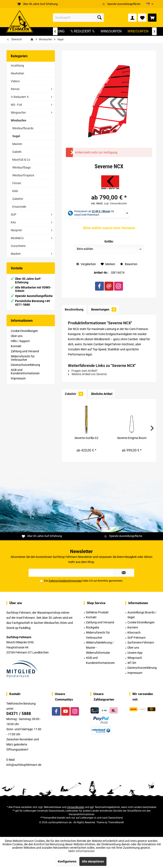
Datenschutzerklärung (25, 365)
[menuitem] (152, 18)
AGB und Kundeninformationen (25, 372)
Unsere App (135, 653)
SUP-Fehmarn (137, 638)
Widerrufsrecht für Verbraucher (23, 358)
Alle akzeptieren (93, 861)
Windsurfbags (21, 167)
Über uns (17, 336)
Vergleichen (86, 264)
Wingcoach (135, 658)
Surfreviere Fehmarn (141, 642)
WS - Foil (16, 105)
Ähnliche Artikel (102, 394)
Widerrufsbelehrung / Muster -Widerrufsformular (100, 648)
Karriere (133, 627)
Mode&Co (17, 238)
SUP (14, 215)
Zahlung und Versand (25, 351)
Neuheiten (17, 73)
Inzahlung (17, 65)
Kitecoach (134, 633)
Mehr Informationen (81, 851)
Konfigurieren (67, 861)
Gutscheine (18, 246)
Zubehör (18, 199)
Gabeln (17, 152)
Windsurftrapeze (23, 175)
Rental (15, 89)
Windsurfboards (23, 128)
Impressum (18, 378)
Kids (15, 191)
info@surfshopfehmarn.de (24, 765)
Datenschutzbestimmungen (65, 581)
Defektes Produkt (97, 612)
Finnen (17, 183)
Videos (15, 81)
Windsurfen (19, 120)
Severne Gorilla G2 (86, 438)
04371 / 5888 (19, 714)
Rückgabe (93, 627)
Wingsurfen (18, 113)
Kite (13, 222)
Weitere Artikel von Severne (87, 374)
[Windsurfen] (138, 31)
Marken (16, 254)
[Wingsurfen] (111, 31)
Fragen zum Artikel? (83, 371)
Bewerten (129, 264)
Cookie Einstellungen (24, 331)
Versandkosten (76, 807)
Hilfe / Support (20, 341)
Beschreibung (74, 309)
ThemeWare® (116, 822)
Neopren (16, 230)
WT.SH (132, 663)
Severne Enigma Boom (132, 438)
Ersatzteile (19, 207)
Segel (16, 136)
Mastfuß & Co (21, 160)
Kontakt (16, 346)
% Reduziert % (20, 97)
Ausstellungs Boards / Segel (142, 615)
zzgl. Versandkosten (115, 203)
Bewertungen (104, 309)
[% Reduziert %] (83, 31)
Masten (17, 144)
